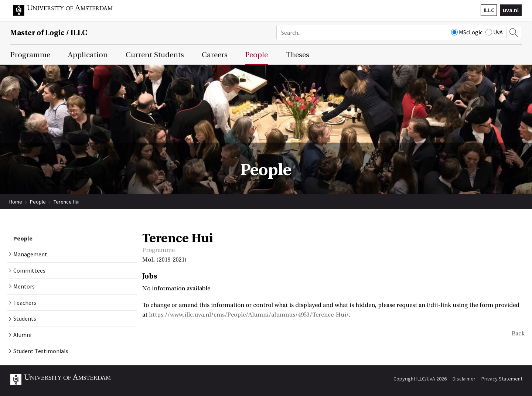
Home (16, 202)
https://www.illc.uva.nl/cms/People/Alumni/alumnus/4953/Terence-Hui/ (249, 315)
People (38, 202)
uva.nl (511, 10)
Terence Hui (66, 202)
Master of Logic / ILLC (49, 33)
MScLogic (467, 32)
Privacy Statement (502, 379)
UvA (494, 32)
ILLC (489, 10)
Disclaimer (464, 379)
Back (518, 334)
